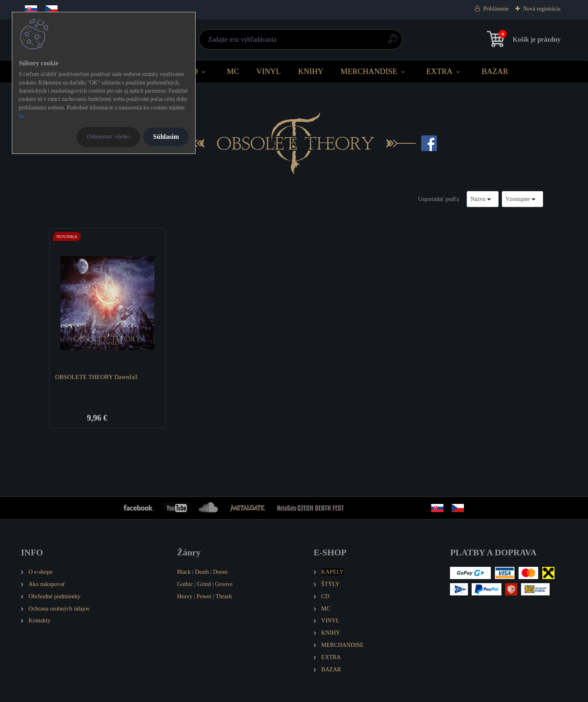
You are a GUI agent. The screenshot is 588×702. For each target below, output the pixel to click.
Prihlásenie (496, 9)
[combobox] (483, 199)
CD (193, 71)
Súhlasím (166, 137)
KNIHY (311, 71)
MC (233, 71)
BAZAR (495, 71)
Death (202, 572)
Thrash (224, 596)
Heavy (185, 596)
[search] (393, 42)
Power (204, 596)
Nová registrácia (542, 9)
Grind (204, 584)
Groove (224, 584)
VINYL (269, 71)
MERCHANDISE (369, 71)
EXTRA (439, 71)
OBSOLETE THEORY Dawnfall (96, 377)
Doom (220, 572)
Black (184, 572)
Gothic (185, 584)
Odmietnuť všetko (108, 136)
